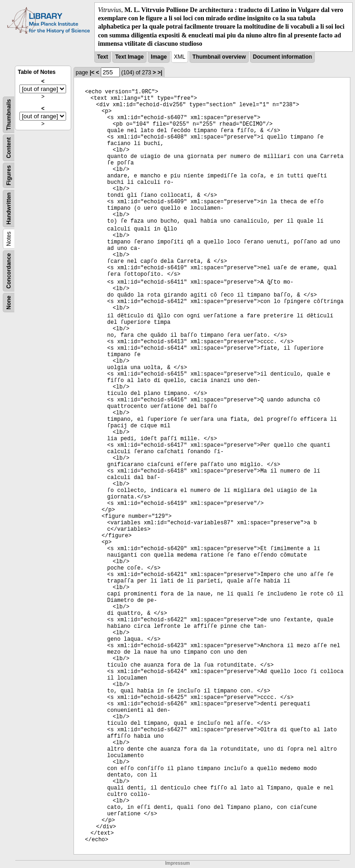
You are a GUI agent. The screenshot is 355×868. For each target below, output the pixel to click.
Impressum (177, 863)
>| (160, 73)
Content (9, 148)
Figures (9, 175)
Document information (282, 57)
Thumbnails (9, 114)
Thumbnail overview (219, 57)
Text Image (129, 57)
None (9, 303)
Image (159, 57)
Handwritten (9, 209)
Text (103, 57)
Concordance (9, 271)
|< (92, 73)
